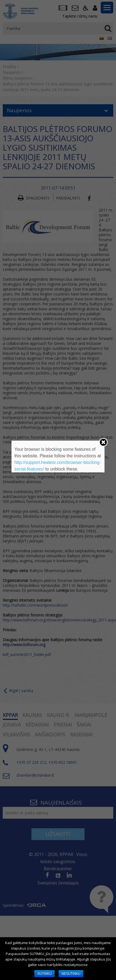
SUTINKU (44, 974)
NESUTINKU (71, 974)
